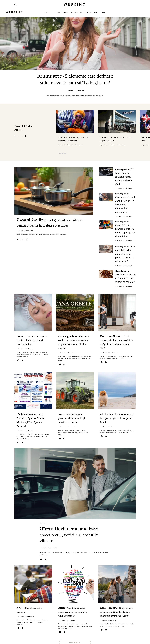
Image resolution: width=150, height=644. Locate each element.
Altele (42, 489)
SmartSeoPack (32, 635)
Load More (74, 614)
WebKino (75, 5)
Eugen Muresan (62, 145)
